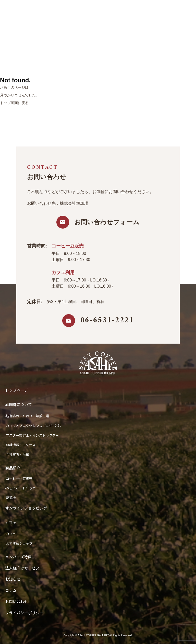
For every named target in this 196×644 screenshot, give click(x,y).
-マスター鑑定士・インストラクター (32, 436)
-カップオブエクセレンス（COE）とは (33, 426)
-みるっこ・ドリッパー (22, 488)
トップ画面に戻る (14, 103)
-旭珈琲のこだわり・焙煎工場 (27, 416)
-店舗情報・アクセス (20, 445)
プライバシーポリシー (24, 613)
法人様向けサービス (22, 568)
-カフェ (10, 534)
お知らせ (13, 579)
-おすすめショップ (19, 544)
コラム (11, 591)
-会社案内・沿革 (17, 455)
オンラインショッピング (26, 508)
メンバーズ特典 (18, 557)
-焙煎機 (10, 498)
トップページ (17, 390)
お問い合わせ (17, 602)
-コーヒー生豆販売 (19, 479)
